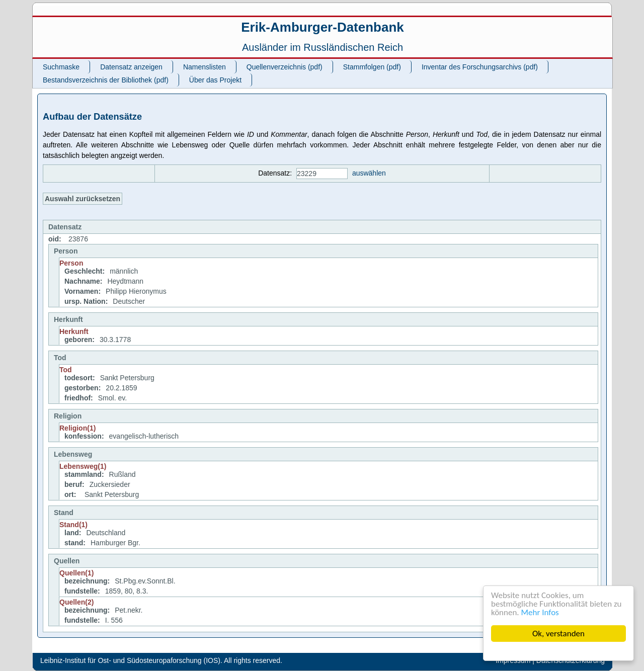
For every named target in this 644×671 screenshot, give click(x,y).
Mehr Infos (540, 612)
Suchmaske (61, 67)
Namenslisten (205, 67)
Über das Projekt (215, 80)
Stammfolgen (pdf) (372, 67)
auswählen (369, 173)
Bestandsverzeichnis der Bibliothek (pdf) (106, 80)
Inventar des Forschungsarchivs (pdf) (480, 67)
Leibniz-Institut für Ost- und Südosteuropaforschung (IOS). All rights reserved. (161, 660)
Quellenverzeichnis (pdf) (285, 67)
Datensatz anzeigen (131, 67)
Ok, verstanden (558, 634)
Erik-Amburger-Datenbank (323, 27)
